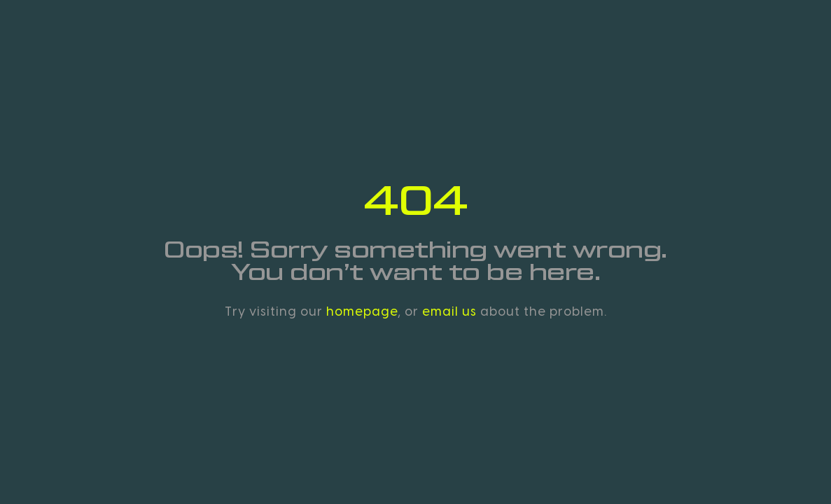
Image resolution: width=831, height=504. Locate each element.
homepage (362, 311)
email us (449, 311)
